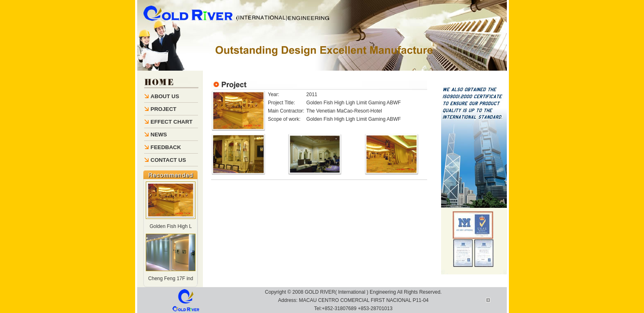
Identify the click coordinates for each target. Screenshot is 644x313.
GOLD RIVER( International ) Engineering (350, 292)
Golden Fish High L (171, 226)
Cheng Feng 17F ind (171, 278)
